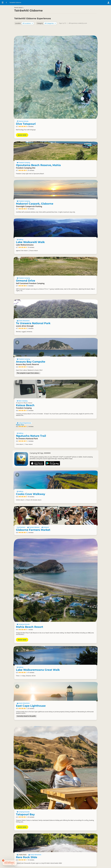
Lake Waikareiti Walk (81, 186)
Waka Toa (20, 399)
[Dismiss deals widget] (3, 860)
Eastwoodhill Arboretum (76, 832)
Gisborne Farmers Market (78, 512)
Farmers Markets (84, 506)
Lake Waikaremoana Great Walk (81, 599)
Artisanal (71, 509)
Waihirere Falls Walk (81, 791)
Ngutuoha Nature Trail (31, 411)
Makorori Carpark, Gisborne (79, 140)
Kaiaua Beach (76, 367)
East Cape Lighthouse (75, 639)
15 (63, 864)
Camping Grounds (74, 548)
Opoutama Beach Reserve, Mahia (79, 97)
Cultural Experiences (24, 398)
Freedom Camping (74, 94)
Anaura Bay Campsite (75, 322)
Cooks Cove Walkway (75, 465)
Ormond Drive (76, 229)
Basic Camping (73, 363)
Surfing (20, 764)
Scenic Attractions (74, 275)
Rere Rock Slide (77, 735)
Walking (71, 184)
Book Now (73, 63)
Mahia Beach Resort (80, 550)
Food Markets (72, 506)
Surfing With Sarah (24, 766)
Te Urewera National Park (76, 279)
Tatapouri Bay (76, 687)
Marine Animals (73, 50)
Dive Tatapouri (77, 52)
